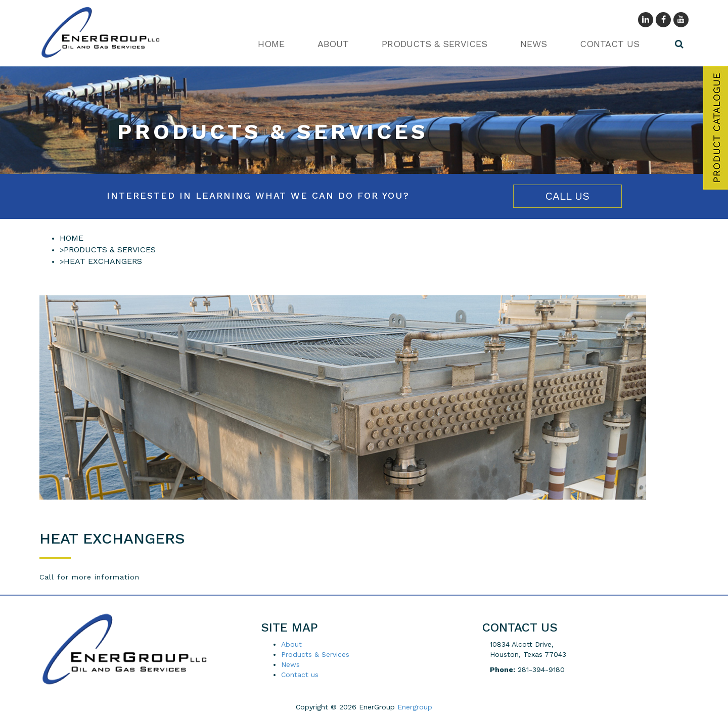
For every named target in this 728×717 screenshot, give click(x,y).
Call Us (567, 196)
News (534, 44)
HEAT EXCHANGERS (103, 261)
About (333, 44)
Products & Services (435, 44)
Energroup (415, 707)
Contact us (610, 44)
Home (271, 44)
